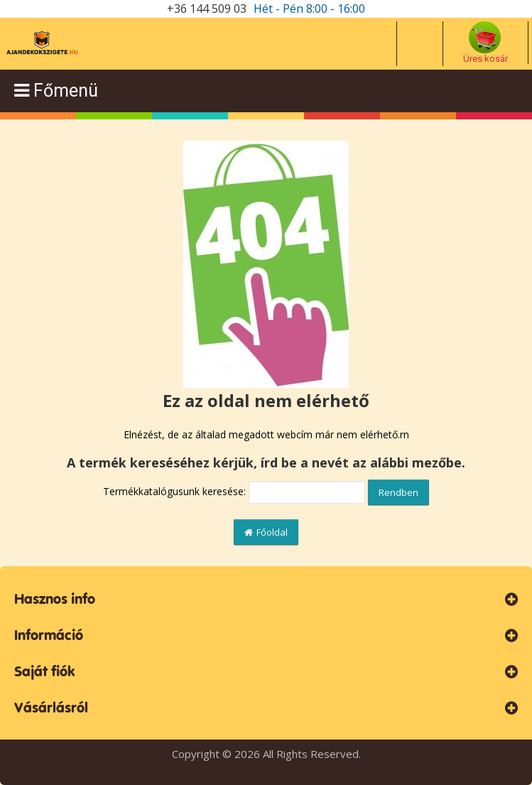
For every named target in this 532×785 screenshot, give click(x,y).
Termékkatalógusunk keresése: (174, 491)
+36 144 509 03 (207, 9)
